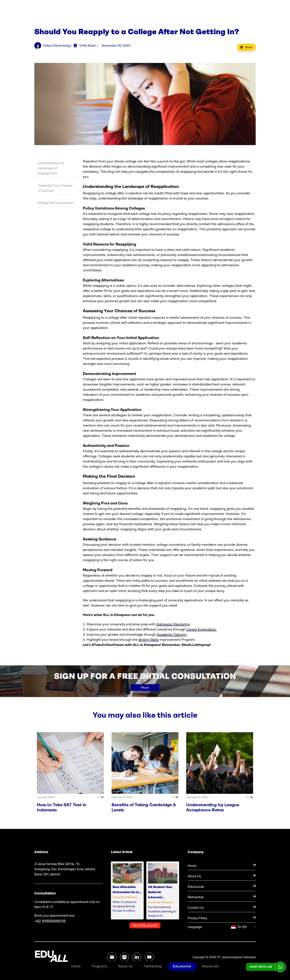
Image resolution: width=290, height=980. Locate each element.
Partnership (153, 966)
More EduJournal (145, 925)
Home (76, 966)
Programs (99, 966)
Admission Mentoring (173, 624)
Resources (211, 966)
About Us (125, 966)
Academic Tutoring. (172, 634)
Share (246, 47)
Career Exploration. (201, 629)
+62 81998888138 (50, 921)
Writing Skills (149, 640)
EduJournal (182, 966)
